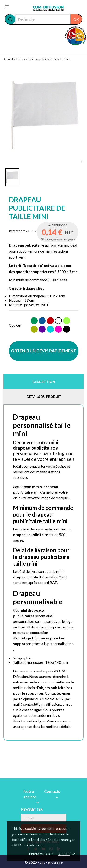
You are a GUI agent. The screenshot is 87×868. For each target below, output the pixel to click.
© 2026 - (32, 862)
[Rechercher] (49, 19)
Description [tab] (44, 382)
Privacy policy (41, 854)
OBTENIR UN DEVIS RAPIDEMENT (43, 351)
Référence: (17, 231)
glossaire (55, 862)
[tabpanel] (44, 115)
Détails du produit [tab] (44, 396)
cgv (43, 862)
